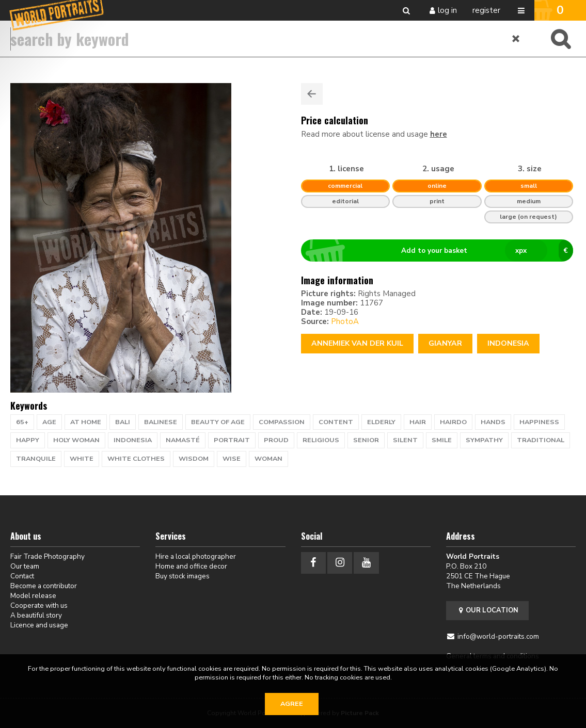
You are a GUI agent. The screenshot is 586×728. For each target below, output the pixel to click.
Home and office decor (191, 566)
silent (405, 440)
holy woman (76, 440)
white (82, 459)
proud (276, 440)
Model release (33, 596)
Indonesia (508, 343)
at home (86, 422)
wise (232, 459)
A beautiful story (36, 615)
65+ (22, 422)
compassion (282, 422)
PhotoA (345, 321)
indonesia (133, 440)
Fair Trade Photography (47, 556)
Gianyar (445, 343)
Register (486, 10)
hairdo (453, 422)
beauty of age (218, 422)
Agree (292, 704)
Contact (22, 576)
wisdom (194, 459)
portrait (232, 440)
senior (366, 440)
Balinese (161, 422)
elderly (381, 422)
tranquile (36, 459)
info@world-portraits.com (498, 636)
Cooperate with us (39, 605)
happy (28, 440)
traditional (541, 440)
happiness (539, 422)
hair (418, 422)
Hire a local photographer (196, 556)
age (49, 422)
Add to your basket (441, 251)
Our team (25, 566)
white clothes (136, 459)
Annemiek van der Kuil (357, 343)
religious (321, 440)
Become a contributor (44, 586)
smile (442, 440)
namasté (183, 440)
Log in (447, 10)
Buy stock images (183, 576)
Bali (123, 422)
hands (493, 422)
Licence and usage (39, 625)
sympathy (484, 440)
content (336, 422)
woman (268, 459)
